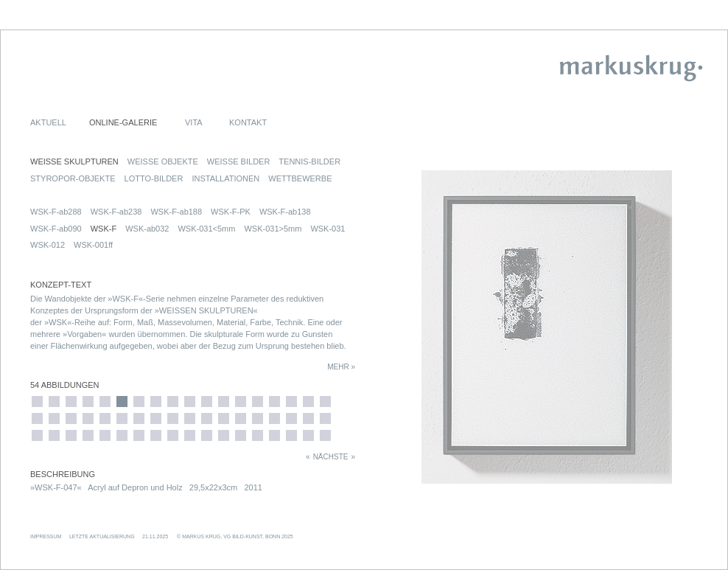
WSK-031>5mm (273, 229)
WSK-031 (328, 229)
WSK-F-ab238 (116, 212)
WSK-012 (48, 245)
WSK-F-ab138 (285, 212)
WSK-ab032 (147, 229)
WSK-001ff (93, 245)
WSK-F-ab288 (56, 212)
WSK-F (104, 229)
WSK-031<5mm (206, 229)
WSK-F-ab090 (56, 229)
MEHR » (341, 367)
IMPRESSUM (46, 536)
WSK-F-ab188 (176, 212)
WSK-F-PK (231, 212)
